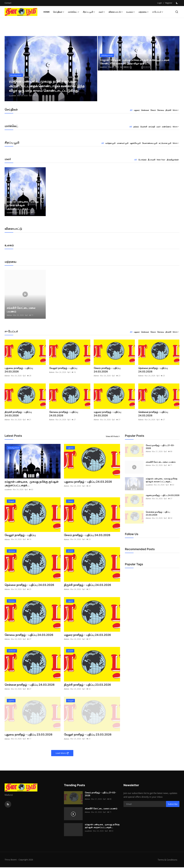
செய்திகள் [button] (59, 12)
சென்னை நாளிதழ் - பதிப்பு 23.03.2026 (158, 513)
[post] (51, 69)
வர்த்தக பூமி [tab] (110, 143)
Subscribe (173, 805)
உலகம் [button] (131, 12)
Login (160, 3)
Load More (62, 754)
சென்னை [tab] (145, 110)
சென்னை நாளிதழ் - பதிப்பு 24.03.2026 (152, 414)
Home (47, 12)
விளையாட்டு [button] (116, 12)
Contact (8, 3)
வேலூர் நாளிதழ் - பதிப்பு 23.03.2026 (89, 735)
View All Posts (113, 436)
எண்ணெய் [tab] (167, 127)
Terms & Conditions (167, 860)
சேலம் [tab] (153, 110)
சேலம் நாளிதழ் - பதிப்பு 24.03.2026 (113, 368)
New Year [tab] (161, 160)
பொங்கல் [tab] (142, 160)
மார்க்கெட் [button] (74, 12)
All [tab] (131, 110)
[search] (177, 12)
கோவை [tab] (161, 110)
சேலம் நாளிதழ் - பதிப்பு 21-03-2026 (160, 447)
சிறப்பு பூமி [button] (89, 12)
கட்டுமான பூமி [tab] (165, 143)
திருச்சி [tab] (168, 110)
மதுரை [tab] (137, 110)
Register (169, 3)
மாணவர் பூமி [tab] (123, 143)
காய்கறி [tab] (152, 127)
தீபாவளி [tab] (152, 160)
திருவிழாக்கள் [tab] (173, 160)
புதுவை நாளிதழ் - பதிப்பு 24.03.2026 (25, 368)
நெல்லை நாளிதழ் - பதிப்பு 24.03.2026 (152, 370)
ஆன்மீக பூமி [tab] (135, 143)
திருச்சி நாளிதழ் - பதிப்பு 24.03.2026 (24, 412)
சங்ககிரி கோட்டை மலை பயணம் (21, 310)
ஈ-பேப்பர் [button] (158, 12)
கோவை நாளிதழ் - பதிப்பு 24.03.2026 (70, 412)
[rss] (8, 805)
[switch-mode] (177, 3)
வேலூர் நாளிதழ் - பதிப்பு (62, 368)
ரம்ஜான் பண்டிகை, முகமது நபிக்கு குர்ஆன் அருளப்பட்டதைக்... (23, 205)
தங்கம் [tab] (136, 127)
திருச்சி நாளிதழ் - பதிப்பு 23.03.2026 (88, 685)
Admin (9, 315)
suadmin (13, 96)
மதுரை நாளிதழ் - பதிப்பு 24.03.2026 (113, 412)
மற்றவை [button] (144, 12)
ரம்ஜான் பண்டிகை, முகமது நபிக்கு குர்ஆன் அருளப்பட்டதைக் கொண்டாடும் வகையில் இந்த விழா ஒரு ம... (136, 62)
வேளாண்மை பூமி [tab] (150, 143)
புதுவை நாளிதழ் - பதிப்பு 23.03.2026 (29, 735)
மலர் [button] (102, 12)
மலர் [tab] (158, 127)
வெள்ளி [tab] (144, 127)
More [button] (175, 110)
